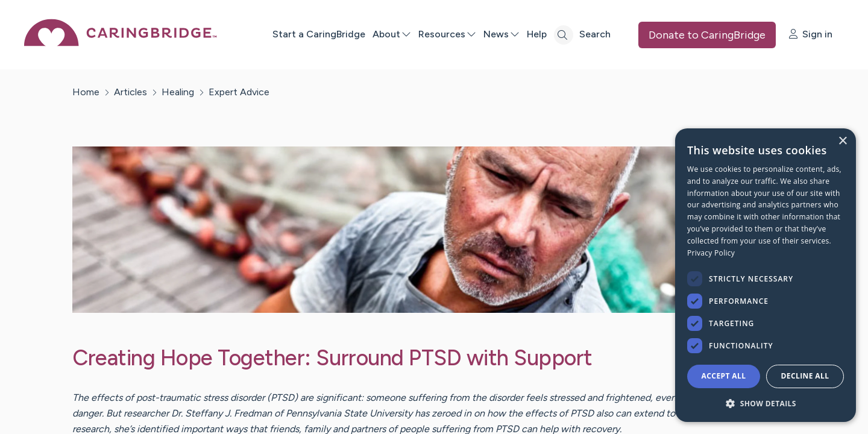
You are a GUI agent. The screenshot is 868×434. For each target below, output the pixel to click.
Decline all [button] (805, 376)
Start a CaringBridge (319, 34)
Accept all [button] (724, 376)
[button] (766, 403)
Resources (447, 34)
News (502, 34)
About (392, 34)
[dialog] (766, 275)
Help (537, 34)
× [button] (842, 141)
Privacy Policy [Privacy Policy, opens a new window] (711, 253)
